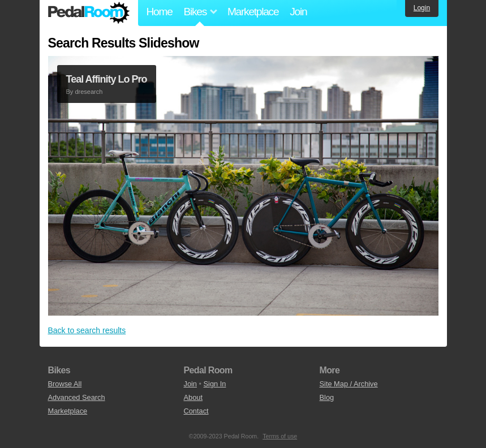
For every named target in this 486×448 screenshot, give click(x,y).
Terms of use (280, 436)
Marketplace (253, 12)
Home (160, 12)
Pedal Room (89, 13)
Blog (327, 397)
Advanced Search (77, 397)
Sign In (215, 384)
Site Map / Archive (349, 384)
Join (298, 12)
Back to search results (87, 330)
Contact (196, 411)
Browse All (65, 384)
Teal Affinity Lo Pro (107, 79)
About (193, 397)
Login (422, 8)
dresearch (89, 92)
